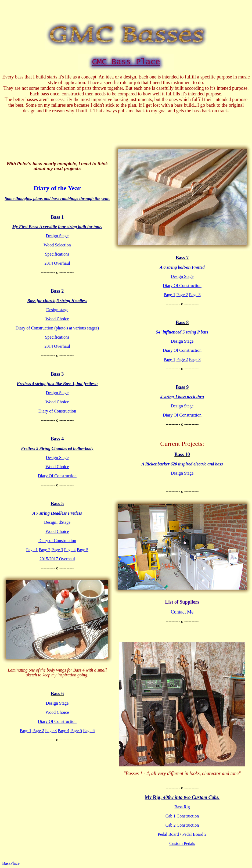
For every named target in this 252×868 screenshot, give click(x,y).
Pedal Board (168, 834)
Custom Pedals (182, 843)
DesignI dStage (57, 522)
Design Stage (57, 236)
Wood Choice (57, 319)
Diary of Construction (57, 411)
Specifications (57, 254)
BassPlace (11, 863)
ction (195, 825)
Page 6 (89, 731)
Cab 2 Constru (178, 825)
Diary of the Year (57, 188)
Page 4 (70, 550)
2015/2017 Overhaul (57, 559)
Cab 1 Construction (182, 816)
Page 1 (32, 550)
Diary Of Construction (57, 476)
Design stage (57, 310)
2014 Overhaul (57, 263)
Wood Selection (57, 245)
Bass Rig (182, 807)
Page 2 (44, 550)
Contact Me (182, 612)
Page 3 (57, 550)
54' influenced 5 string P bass (182, 332)
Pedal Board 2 (194, 834)
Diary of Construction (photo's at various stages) (57, 328)
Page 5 (83, 550)
